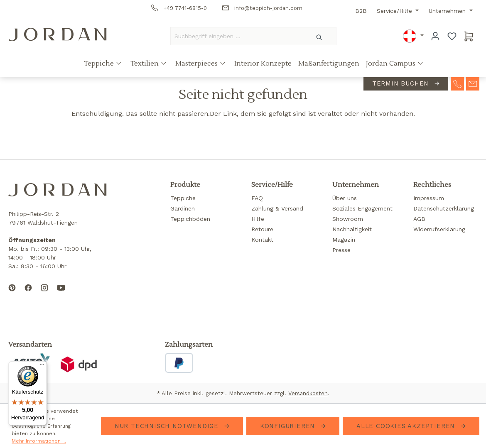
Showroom (348, 219)
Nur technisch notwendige (168, 426)
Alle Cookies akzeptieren (407, 426)
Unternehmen (448, 11)
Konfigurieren (289, 426)
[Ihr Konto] (435, 36)
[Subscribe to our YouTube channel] (61, 294)
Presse (341, 250)
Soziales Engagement (362, 208)
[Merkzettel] (452, 36)
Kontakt (262, 240)
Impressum (429, 198)
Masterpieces (197, 64)
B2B (361, 11)
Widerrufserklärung (439, 229)
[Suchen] (320, 36)
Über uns (345, 198)
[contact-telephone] (457, 83)
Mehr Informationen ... (39, 441)
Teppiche (100, 64)
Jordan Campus (391, 64)
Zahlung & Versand (277, 208)
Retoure (262, 229)
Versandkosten (308, 393)
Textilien (145, 64)
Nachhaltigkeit (352, 229)
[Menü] (42, 366)
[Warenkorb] (469, 36)
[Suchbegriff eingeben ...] (237, 36)
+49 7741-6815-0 (179, 8)
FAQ (257, 198)
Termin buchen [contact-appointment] (402, 83)
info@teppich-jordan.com (262, 8)
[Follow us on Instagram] (44, 294)
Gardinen (183, 208)
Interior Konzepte (263, 64)
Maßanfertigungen (329, 64)
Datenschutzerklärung (444, 208)
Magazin (344, 240)
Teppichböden (190, 219)
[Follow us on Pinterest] (12, 294)
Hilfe (258, 219)
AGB (419, 219)
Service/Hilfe (395, 11)
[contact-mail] (473, 83)
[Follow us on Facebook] (28, 294)
